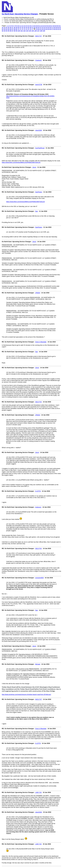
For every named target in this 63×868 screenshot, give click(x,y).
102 (24, 31)
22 (42, 26)
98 (14, 31)
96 (11, 31)
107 (38, 31)
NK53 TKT (38, 36)
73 (24, 29)
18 (34, 26)
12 (22, 26)
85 (48, 29)
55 (48, 27)
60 (58, 27)
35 (9, 27)
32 (3, 27)
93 (5, 31)
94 (7, 31)
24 (46, 26)
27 (52, 26)
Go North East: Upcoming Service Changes (20, 14)
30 (58, 26)
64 (7, 29)
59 (56, 27)
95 (9, 31)
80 (38, 29)
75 (28, 29)
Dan (36, 211)
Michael (38, 664)
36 (11, 27)
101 (22, 31)
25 (48, 26)
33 (5, 27)
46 (30, 27)
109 (44, 31)
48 (34, 27)
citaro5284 (39, 130)
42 (22, 27)
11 (20, 26)
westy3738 (39, 85)
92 (3, 31)
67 (12, 29)
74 (26, 29)
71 (20, 29)
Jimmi (34, 167)
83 (44, 29)
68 (14, 29)
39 (16, 27)
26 (50, 26)
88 (54, 29)
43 (24, 27)
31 (60, 26)
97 (12, 31)
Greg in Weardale (41, 342)
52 (42, 27)
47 (32, 27)
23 (44, 26)
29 (56, 26)
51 (40, 27)
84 (46, 29)
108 (41, 31)
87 (52, 29)
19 (36, 26)
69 (16, 29)
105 (33, 31)
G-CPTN (38, 491)
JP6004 (38, 293)
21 (40, 26)
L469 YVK (38, 792)
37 (12, 27)
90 (58, 29)
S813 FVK (38, 402)
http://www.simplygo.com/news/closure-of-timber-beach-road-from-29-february (26, 694)
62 (3, 29)
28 (54, 26)
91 (60, 29)
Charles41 (38, 60)
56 (50, 27)
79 (36, 29)
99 (16, 31)
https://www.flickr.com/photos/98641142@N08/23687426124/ (21, 162)
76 (30, 29)
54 (46, 27)
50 (38, 27)
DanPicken (39, 192)
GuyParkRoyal (40, 148)
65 (9, 29)
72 (22, 29)
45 (28, 27)
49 (36, 27)
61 (60, 27)
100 (19, 31)
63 (5, 29)
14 (26, 26)
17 (32, 26)
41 (20, 27)
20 (38, 26)
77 (32, 29)
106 (35, 31)
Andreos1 (38, 507)
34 (7, 27)
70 (18, 29)
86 (50, 29)
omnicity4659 (39, 578)
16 (30, 26)
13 (24, 26)
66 (11, 29)
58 (54, 27)
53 (44, 27)
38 (14, 27)
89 (56, 29)
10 (18, 26)
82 (42, 29)
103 (27, 31)
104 (30, 31)
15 (28, 26)
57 (52, 27)
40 (18, 27)
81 (40, 29)
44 (26, 27)
